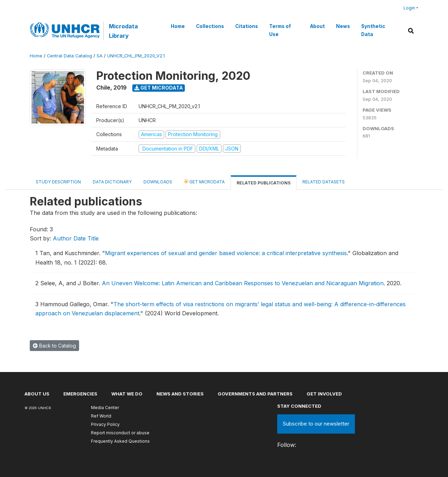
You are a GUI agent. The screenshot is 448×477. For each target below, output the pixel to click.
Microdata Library (123, 31)
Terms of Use (280, 30)
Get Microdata (159, 88)
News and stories (180, 394)
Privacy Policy (105, 424)
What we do (127, 394)
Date (80, 238)
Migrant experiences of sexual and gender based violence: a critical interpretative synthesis (226, 253)
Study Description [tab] (58, 182)
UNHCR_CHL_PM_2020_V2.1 (136, 56)
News (343, 26)
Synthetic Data (373, 30)
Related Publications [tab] (264, 183)
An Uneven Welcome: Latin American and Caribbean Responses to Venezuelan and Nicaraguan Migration (243, 283)
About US (37, 394)
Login (409, 8)
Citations (247, 26)
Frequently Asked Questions (120, 441)
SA (100, 56)
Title (93, 238)
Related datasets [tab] (324, 182)
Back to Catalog (54, 346)
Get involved (324, 394)
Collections (210, 26)
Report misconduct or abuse (120, 433)
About (317, 26)
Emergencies (80, 394)
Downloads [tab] (158, 182)
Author (62, 238)
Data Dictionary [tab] (112, 182)
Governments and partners (255, 394)
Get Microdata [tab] (204, 181)
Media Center (105, 408)
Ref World (101, 416)
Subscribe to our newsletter (316, 424)
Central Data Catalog (69, 56)
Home (178, 26)
